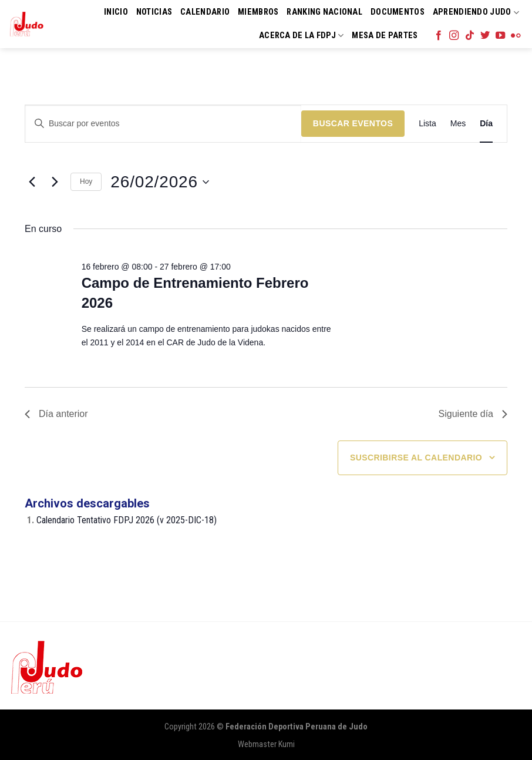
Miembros (258, 12)
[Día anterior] (32, 182)
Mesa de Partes (385, 36)
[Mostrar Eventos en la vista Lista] (427, 124)
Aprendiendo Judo (476, 13)
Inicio (116, 12)
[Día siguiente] (55, 182)
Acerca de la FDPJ (301, 36)
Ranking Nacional (324, 12)
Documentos (398, 12)
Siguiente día (473, 414)
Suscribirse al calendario (416, 458)
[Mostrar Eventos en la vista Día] (486, 124)
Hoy (86, 181)
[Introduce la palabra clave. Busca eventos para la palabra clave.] (163, 124)
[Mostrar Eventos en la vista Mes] (458, 124)
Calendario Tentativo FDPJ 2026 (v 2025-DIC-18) (127, 520)
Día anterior (56, 414)
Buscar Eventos (353, 123)
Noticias (154, 12)
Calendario (205, 12)
